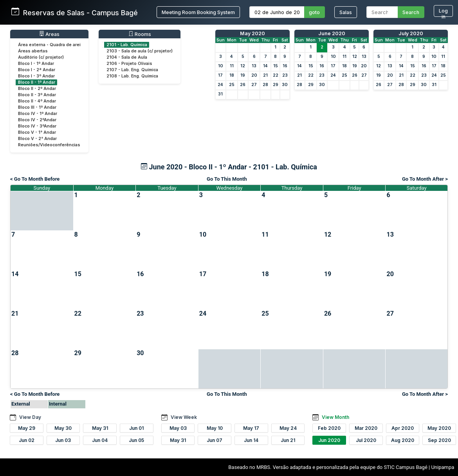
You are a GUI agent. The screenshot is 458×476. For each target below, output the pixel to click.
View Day (30, 417)
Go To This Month (227, 179)
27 (254, 85)
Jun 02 (27, 440)
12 (243, 66)
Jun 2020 (329, 440)
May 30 (63, 428)
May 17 (251, 428)
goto (314, 12)
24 (220, 85)
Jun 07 (215, 440)
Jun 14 (251, 440)
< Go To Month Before (35, 179)
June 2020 (332, 33)
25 (232, 85)
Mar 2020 (366, 428)
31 (220, 94)
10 (221, 66)
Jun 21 (288, 440)
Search (411, 12)
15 (276, 66)
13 (254, 66)
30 (285, 85)
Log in (443, 12)
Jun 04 (100, 440)
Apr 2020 (403, 428)
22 (276, 75)
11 (232, 66)
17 (220, 75)
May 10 (215, 428)
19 (243, 75)
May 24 (288, 428)
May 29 (27, 428)
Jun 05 (136, 440)
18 (232, 75)
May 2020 (252, 33)
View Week (184, 417)
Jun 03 (63, 440)
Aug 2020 (403, 440)
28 (265, 85)
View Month (335, 417)
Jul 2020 (366, 440)
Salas (346, 12)
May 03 (178, 428)
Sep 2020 (439, 440)
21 (265, 75)
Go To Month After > (425, 179)
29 (276, 85)
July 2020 (411, 33)
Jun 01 (136, 428)
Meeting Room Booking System (198, 12)
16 (285, 66)
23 (285, 75)
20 (254, 75)
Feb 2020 (329, 428)
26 (243, 85)
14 (265, 66)
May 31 (100, 428)
